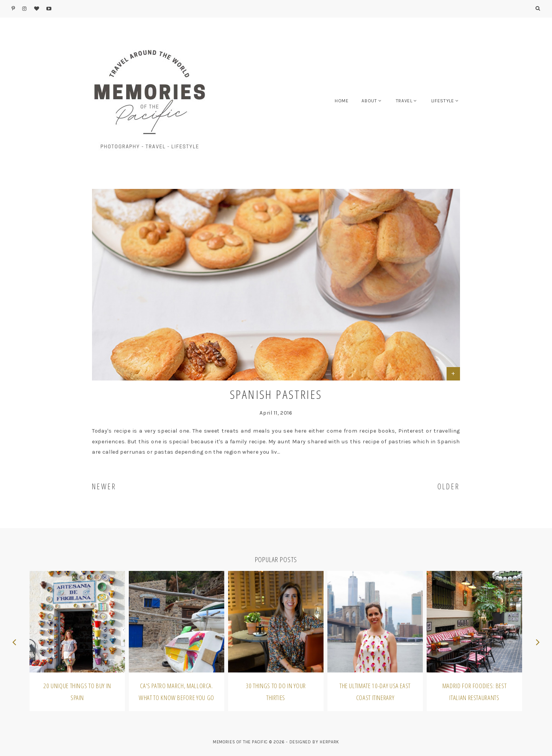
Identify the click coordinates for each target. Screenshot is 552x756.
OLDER (449, 486)
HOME (342, 101)
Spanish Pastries (276, 394)
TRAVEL (404, 101)
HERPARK (329, 742)
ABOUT (369, 101)
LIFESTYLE (443, 101)
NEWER (104, 486)
